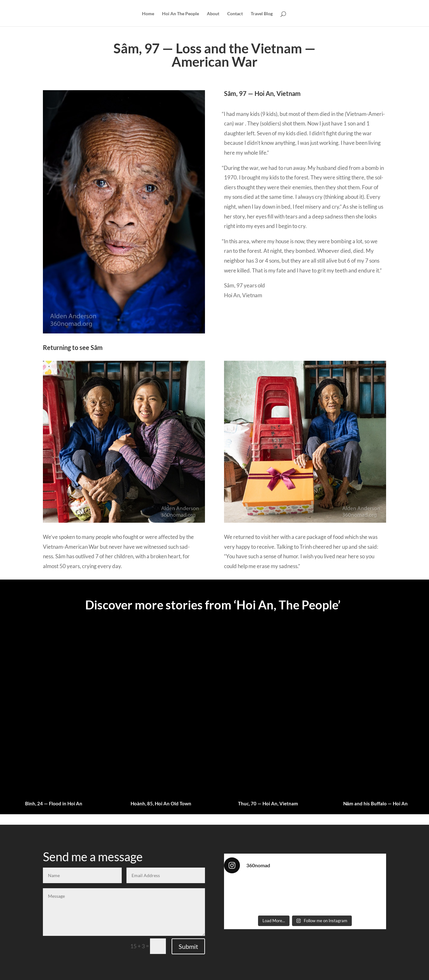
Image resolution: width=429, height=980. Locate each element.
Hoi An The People (180, 14)
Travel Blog (262, 14)
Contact (235, 14)
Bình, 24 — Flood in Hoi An (54, 803)
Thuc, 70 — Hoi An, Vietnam (268, 803)
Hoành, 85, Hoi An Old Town (161, 803)
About (213, 14)
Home (148, 14)
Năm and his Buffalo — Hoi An (375, 803)
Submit (188, 946)
